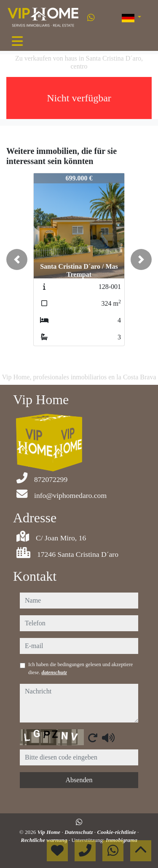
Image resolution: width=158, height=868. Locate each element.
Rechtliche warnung (45, 840)
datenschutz (54, 672)
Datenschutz (79, 832)
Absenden (79, 780)
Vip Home (50, 832)
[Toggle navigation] (17, 41)
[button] (17, 259)
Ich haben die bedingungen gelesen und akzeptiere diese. (80, 668)
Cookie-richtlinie (117, 832)
